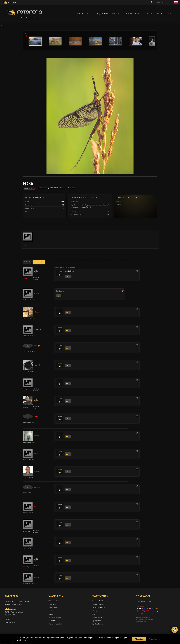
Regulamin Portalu (98, 601)
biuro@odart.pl (10, 622)
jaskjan (37, 471)
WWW (160, 14)
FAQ (94, 614)
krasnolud (27, 531)
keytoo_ (37, 577)
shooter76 (37, 330)
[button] (91, 14)
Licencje (95, 611)
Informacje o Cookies (99, 608)
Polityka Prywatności (99, 604)
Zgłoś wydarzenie (98, 624)
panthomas (27, 390)
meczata (37, 487)
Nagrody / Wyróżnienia (55, 624)
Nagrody (116, 14)
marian (26, 408)
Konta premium (97, 617)
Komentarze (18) (39, 262)
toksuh (36, 312)
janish (36, 416)
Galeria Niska (134, 14)
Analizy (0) (27, 262)
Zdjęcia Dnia (102, 14)
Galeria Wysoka (81, 14)
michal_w (26, 567)
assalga (32, 188)
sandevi (26, 279)
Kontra (51, 614)
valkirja (37, 346)
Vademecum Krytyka (55, 601)
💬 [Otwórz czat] (175, 630)
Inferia (150, 14)
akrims (36, 436)
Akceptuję (139, 639)
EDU (170, 14)
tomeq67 (37, 365)
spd (35, 542)
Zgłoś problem (97, 621)
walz (36, 507)
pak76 (36, 453)
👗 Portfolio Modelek (55, 617)
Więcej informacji (155, 639)
